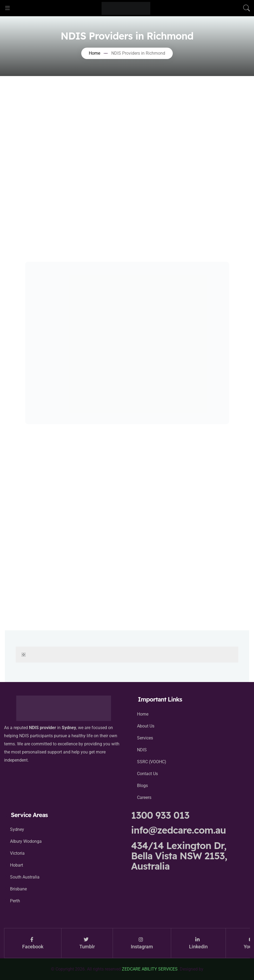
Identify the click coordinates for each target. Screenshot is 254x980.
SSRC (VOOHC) (152, 762)
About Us (146, 726)
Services (145, 738)
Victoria (17, 853)
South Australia (25, 877)
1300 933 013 (160, 815)
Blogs (142, 786)
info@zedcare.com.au (178, 830)
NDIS (142, 750)
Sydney (17, 829)
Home (143, 714)
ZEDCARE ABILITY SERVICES (150, 969)
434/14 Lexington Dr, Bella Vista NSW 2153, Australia (179, 856)
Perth (15, 901)
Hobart (17, 865)
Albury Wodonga (26, 841)
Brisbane (18, 889)
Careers (144, 797)
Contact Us (147, 774)
